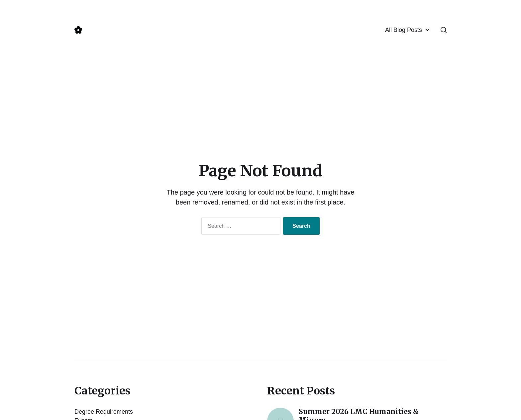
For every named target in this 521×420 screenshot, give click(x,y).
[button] (444, 30)
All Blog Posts (404, 30)
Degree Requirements (104, 412)
